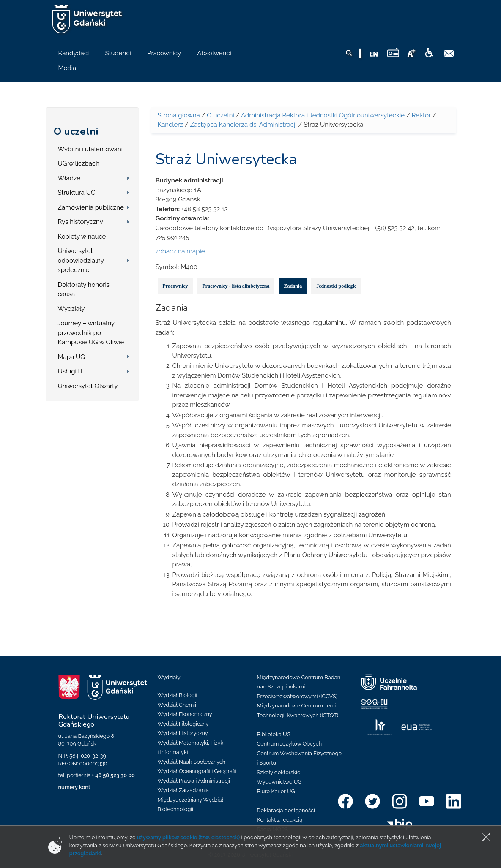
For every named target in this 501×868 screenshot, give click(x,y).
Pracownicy (175, 286)
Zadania (293, 286)
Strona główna (179, 115)
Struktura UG (77, 193)
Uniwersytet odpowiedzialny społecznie (81, 260)
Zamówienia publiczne (91, 207)
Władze (69, 178)
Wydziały (71, 309)
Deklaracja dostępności (286, 810)
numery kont (74, 787)
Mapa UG (72, 357)
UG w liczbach (79, 163)
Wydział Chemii (177, 705)
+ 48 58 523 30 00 (113, 775)
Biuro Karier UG (276, 791)
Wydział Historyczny (183, 733)
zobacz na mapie (180, 251)
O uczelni (76, 131)
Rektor (421, 115)
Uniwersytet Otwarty (88, 386)
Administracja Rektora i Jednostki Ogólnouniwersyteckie (323, 115)
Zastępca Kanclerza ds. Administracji (244, 125)
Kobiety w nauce (82, 237)
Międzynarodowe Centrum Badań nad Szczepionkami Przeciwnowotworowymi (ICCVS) (299, 687)
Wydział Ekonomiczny (185, 714)
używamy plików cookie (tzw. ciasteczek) (189, 837)
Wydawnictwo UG (279, 782)
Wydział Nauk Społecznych (192, 762)
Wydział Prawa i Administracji (194, 781)
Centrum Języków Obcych (290, 744)
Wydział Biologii (178, 695)
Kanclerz (170, 125)
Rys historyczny (81, 222)
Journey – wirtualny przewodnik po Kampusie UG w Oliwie (91, 333)
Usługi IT (71, 371)
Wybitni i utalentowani (90, 149)
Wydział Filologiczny (183, 724)
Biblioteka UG (274, 734)
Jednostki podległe (336, 286)
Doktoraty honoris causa (84, 290)
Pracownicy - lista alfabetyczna (236, 286)
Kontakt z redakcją (280, 820)
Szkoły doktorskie (279, 772)
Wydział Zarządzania (183, 790)
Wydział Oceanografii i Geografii (197, 771)
